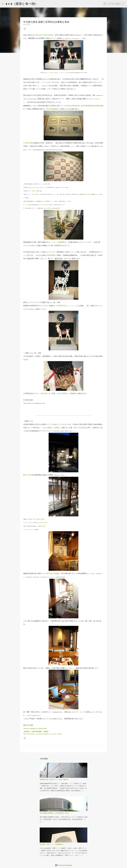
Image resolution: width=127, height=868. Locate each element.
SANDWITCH (61, 306)
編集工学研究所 (87, 194)
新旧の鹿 (52, 73)
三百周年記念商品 (51, 208)
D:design (27, 732)
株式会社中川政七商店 (44, 35)
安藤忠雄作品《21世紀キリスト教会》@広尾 (54, 779)
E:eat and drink (37, 732)
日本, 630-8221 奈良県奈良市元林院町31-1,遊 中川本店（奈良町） (45, 734)
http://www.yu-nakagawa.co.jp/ (34, 403)
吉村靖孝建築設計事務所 (91, 106)
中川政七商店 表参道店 (47, 205)
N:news (46, 732)
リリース (80, 38)
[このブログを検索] (115, 4)
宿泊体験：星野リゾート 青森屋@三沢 (52, 844)
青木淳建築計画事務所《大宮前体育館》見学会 (54, 813)
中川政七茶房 (52, 573)
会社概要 (97, 99)
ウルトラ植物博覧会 (59, 242)
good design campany (34, 187)
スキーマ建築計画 (28, 205)
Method (44, 526)
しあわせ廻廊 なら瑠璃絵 (51, 428)
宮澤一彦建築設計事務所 (39, 519)
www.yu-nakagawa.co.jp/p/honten (35, 728)
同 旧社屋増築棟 (52, 109)
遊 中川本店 (78, 428)
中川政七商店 (28, 143)
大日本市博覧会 (62, 393)
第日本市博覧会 (36, 194)
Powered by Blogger (63, 865)
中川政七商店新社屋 (72, 106)
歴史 (30, 150)
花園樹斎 (56, 201)
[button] (25, 29)
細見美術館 (51, 255)
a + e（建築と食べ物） (22, 4)
